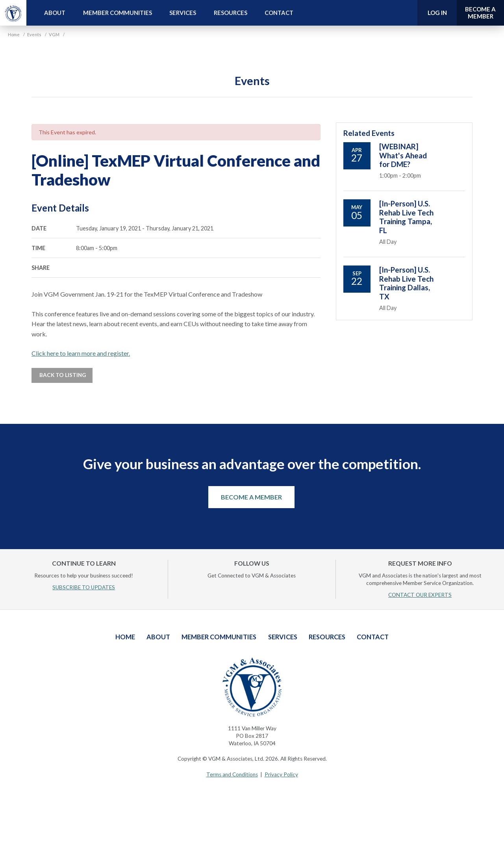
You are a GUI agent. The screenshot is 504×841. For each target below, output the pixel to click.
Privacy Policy (281, 774)
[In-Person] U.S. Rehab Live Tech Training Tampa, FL (406, 217)
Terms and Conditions (232, 774)
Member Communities (118, 13)
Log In (437, 13)
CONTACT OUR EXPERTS (420, 595)
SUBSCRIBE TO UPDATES (84, 587)
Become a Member (251, 497)
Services (183, 13)
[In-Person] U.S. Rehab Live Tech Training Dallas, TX (406, 283)
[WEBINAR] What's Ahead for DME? (403, 155)
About (55, 13)
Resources (231, 13)
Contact (279, 13)
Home (125, 637)
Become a (480, 13)
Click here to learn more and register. (81, 353)
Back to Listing (62, 375)
